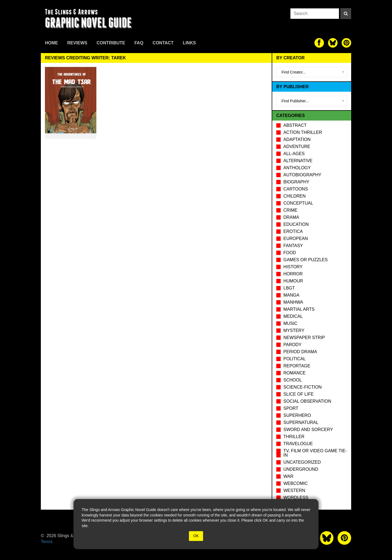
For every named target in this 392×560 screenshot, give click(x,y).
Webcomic (296, 483)
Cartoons (296, 189)
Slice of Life (298, 394)
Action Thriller (303, 132)
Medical (293, 316)
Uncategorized (302, 462)
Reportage (297, 366)
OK (196, 536)
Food (290, 253)
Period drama (300, 352)
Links (189, 43)
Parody (292, 345)
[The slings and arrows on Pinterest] (346, 43)
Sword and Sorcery (308, 430)
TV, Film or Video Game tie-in (315, 453)
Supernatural (301, 422)
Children (295, 196)
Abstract (295, 125)
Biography (296, 182)
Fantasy (293, 246)
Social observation (307, 401)
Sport (291, 408)
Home (51, 43)
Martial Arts (299, 309)
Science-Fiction (302, 387)
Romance (295, 373)
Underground (301, 469)
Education (296, 224)
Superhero (297, 415)
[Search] (346, 14)
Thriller (294, 437)
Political (295, 359)
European (296, 239)
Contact (163, 43)
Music (290, 323)
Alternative (298, 161)
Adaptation (297, 139)
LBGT (289, 288)
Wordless (296, 498)
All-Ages (294, 154)
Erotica (293, 231)
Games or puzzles (306, 260)
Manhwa (293, 302)
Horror (293, 274)
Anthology (297, 168)
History (293, 267)
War (288, 476)
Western (294, 490)
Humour (293, 281)
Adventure (297, 147)
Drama (291, 217)
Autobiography (302, 175)
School (293, 380)
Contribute (111, 43)
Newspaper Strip (304, 338)
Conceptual (298, 203)
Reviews (77, 43)
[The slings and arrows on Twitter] (333, 43)
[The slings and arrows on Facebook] (319, 43)
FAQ (139, 43)
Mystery (294, 330)
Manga (291, 295)
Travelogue (298, 444)
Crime (290, 210)
